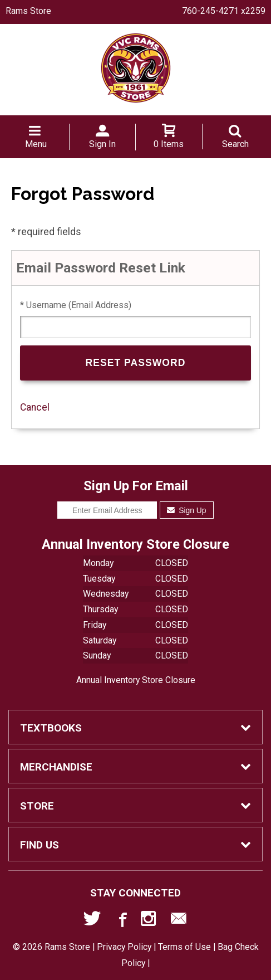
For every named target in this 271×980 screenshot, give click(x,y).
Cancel (35, 407)
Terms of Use (184, 947)
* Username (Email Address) (76, 305)
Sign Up (187, 510)
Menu (36, 144)
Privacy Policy (124, 947)
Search (235, 144)
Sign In (102, 144)
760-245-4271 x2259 (224, 11)
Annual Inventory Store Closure (136, 680)
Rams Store (28, 11)
